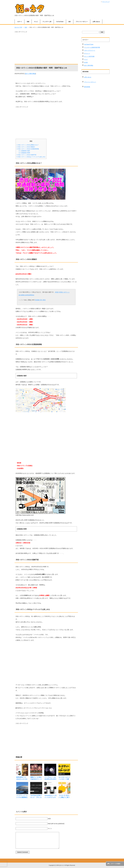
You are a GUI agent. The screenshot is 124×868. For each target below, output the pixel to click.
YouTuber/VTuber (89, 44)
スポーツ (19, 22)
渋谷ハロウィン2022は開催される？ (28, 145)
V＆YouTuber (60, 22)
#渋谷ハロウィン (64, 292)
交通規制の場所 (24, 151)
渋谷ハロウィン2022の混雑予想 (27, 155)
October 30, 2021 (40, 300)
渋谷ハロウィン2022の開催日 (26, 147)
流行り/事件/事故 (30, 74)
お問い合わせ (96, 22)
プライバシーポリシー (82, 22)
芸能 (28, 22)
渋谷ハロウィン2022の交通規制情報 (28, 149)
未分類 (86, 62)
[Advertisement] (46, 47)
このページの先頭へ (116, 864)
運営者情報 (87, 87)
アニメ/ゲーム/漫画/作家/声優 (92, 47)
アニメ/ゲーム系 (47, 22)
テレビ (36, 22)
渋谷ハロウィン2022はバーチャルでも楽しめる (31, 157)
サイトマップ (106, 2)
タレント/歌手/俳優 (89, 56)
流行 (70, 22)
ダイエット (87, 53)
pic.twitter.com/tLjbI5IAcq (26, 295)
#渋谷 (57, 292)
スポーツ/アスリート (90, 50)
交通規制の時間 (24, 153)
